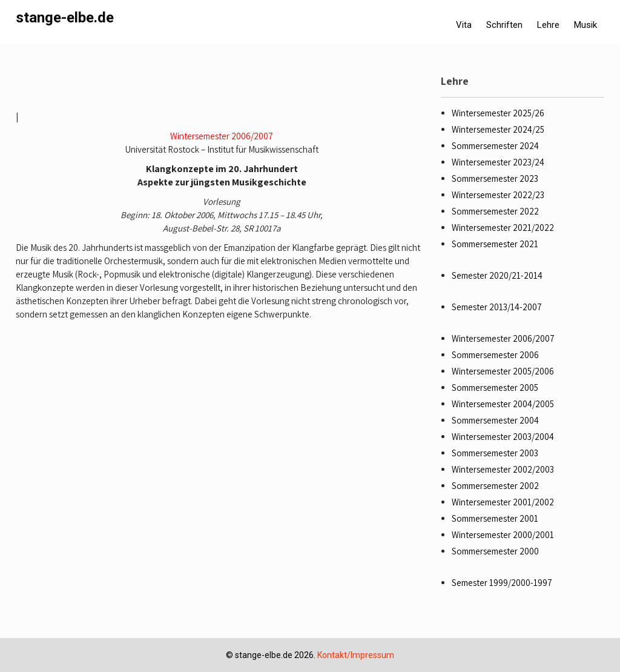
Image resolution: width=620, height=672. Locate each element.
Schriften (504, 25)
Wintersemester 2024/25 (498, 129)
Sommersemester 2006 (495, 355)
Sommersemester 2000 (495, 551)
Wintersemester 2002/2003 (503, 469)
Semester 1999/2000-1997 (502, 583)
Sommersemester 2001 (495, 518)
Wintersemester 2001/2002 (503, 502)
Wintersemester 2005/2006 (503, 371)
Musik (585, 25)
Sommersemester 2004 (495, 420)
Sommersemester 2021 (495, 244)
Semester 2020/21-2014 (497, 275)
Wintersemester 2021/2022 (503, 228)
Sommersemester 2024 (495, 146)
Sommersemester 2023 (495, 178)
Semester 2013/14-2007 (497, 307)
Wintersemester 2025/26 (498, 113)
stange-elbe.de (65, 18)
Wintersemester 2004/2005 (503, 404)
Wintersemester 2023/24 (498, 162)
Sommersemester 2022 (495, 211)
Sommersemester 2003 (495, 453)
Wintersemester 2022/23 (498, 195)
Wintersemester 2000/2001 (503, 535)
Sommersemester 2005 (495, 388)
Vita (464, 25)
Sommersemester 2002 (495, 486)
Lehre (548, 25)
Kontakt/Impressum (356, 655)
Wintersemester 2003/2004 (503, 437)
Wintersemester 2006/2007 (222, 136)
